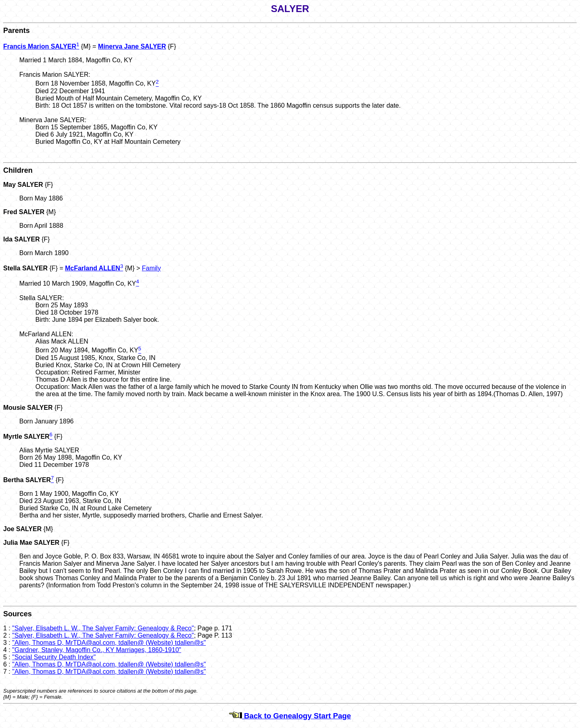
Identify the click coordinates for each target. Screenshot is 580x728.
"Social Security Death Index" (54, 657)
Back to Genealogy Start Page (290, 716)
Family (151, 268)
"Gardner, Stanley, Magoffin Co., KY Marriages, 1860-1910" (96, 650)
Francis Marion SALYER (40, 46)
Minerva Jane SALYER (132, 46)
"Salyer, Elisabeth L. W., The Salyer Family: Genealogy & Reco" (103, 628)
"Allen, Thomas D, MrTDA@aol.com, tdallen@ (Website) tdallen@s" (109, 643)
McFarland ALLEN (93, 268)
